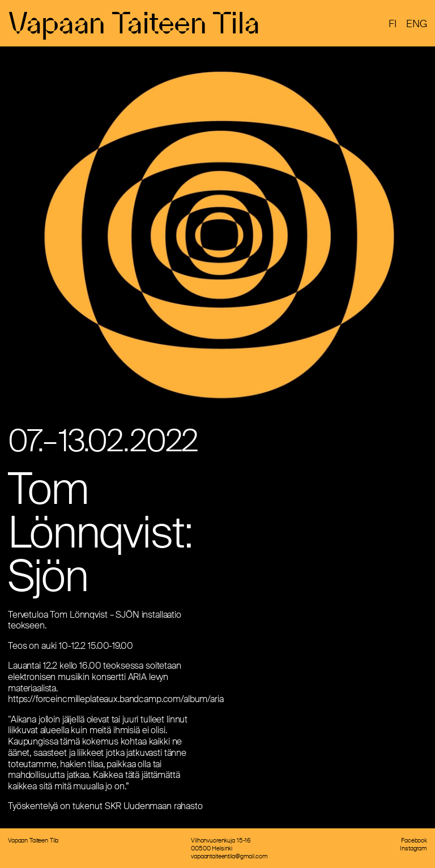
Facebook (414, 840)
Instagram (413, 848)
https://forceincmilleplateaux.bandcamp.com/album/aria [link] (116, 699)
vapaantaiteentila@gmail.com (229, 856)
